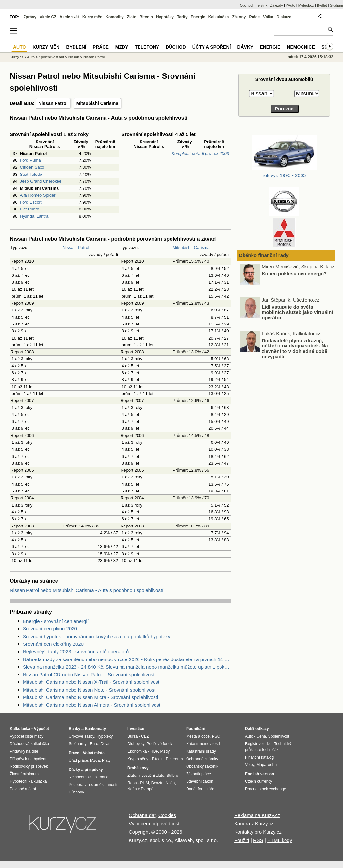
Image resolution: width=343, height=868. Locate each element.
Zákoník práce (199, 774)
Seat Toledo (31, 174)
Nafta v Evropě (140, 789)
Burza (132, 736)
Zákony (239, 17)
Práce (255, 17)
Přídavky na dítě (24, 751)
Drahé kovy (138, 768)
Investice (136, 729)
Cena (261, 736)
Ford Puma (30, 160)
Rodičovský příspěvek (29, 766)
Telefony (147, 47)
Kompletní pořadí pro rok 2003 (200, 153)
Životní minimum (24, 774)
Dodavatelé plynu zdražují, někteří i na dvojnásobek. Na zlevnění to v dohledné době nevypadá (295, 348)
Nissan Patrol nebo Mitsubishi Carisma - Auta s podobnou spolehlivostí (87, 590)
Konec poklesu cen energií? (294, 273)
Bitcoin (146, 17)
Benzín (157, 783)
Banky (74, 729)
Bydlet (322, 5)
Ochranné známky (202, 759)
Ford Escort (31, 202)
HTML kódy (280, 840)
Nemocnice (301, 47)
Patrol (84, 248)
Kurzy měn (92, 17)
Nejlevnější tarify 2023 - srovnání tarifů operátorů (76, 651)
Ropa (132, 783)
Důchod (176, 47)
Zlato (132, 17)
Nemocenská (80, 777)
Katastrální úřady (201, 751)
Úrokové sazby (81, 736)
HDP (154, 751)
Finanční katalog (259, 757)
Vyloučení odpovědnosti (155, 823)
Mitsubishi (182, 248)
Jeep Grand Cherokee (41, 181)
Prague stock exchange (265, 789)
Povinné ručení (23, 789)
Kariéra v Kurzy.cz (254, 823)
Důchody (76, 792)
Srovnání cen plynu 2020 (50, 629)
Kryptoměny (138, 759)
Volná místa (93, 753)
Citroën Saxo (32, 167)
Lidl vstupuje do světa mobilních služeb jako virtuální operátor (297, 312)
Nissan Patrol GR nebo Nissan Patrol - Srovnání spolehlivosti (89, 674)
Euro (94, 744)
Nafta (170, 783)
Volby (250, 765)
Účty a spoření (212, 47)
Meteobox (306, 5)
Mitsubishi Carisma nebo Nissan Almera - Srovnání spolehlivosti (92, 705)
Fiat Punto (29, 209)
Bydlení (76, 47)
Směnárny (78, 744)
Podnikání (196, 729)
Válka (268, 17)
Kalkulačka (219, 17)
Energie (198, 17)
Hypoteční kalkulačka (28, 781)
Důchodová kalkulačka (29, 744)
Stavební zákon (200, 781)
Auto (31, 57)
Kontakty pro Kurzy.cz (258, 832)
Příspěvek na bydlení (28, 759)
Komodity (114, 17)
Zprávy (30, 17)
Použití (242, 840)
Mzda (95, 760)
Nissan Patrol (53, 103)
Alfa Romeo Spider (37, 195)
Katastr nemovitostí (203, 744)
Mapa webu (267, 765)
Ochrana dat (142, 815)
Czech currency (259, 781)
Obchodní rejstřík (254, 5)
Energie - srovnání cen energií (56, 621)
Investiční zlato (151, 776)
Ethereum (174, 759)
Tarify (182, 17)
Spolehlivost (279, 736)
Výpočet (41, 729)
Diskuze (284, 17)
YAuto (291, 5)
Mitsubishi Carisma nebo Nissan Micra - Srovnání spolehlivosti (90, 697)
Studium (336, 5)
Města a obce (198, 736)
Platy (106, 760)
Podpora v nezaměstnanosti (93, 785)
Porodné (101, 777)
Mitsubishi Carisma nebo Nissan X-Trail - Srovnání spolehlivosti (92, 682)
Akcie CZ (48, 17)
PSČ (216, 736)
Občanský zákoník (202, 766)
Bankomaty (95, 729)
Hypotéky (165, 17)
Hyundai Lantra (34, 216)
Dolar (105, 744)
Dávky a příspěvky (86, 770)
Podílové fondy (159, 744)
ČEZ (145, 736)
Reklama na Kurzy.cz (257, 815)
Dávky (245, 47)
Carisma (202, 248)
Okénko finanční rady (264, 255)
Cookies (167, 815)
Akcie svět (69, 17)
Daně (191, 789)
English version (260, 774)
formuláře (206, 789)
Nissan (69, 248)
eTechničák (269, 750)
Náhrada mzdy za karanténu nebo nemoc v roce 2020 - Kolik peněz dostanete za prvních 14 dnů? (127, 659)
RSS (258, 840)
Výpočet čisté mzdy (27, 736)
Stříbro (172, 776)
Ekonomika (137, 751)
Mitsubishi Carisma (97, 103)
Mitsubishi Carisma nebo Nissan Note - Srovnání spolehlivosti (90, 690)
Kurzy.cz (16, 57)
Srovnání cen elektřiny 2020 (53, 644)
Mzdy (122, 47)
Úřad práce (78, 760)
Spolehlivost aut (51, 57)
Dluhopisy (136, 744)
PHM (145, 783)
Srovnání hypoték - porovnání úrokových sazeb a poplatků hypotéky (97, 636)
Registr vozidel (258, 744)
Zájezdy (277, 5)
